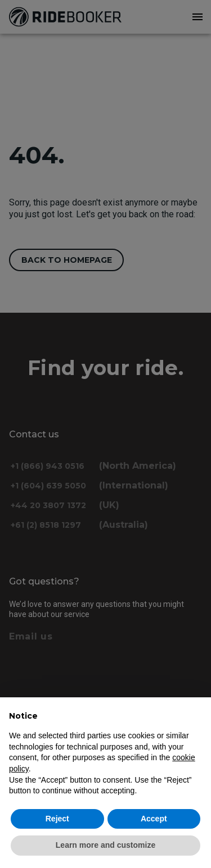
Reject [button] (57, 819)
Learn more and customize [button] (105, 845)
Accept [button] (154, 819)
